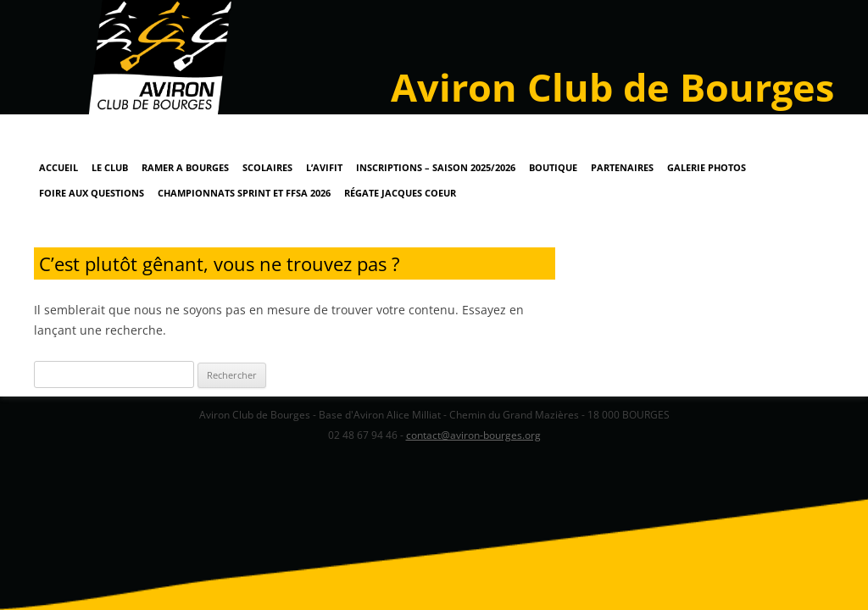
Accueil (58, 167)
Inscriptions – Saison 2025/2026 (436, 167)
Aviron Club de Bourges (612, 87)
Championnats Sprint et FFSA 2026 (244, 193)
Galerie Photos (707, 167)
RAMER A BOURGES (185, 167)
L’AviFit (324, 167)
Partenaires (622, 167)
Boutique (553, 167)
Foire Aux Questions (92, 193)
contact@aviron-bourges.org (473, 435)
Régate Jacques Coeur (400, 193)
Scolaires (267, 167)
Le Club (110, 167)
